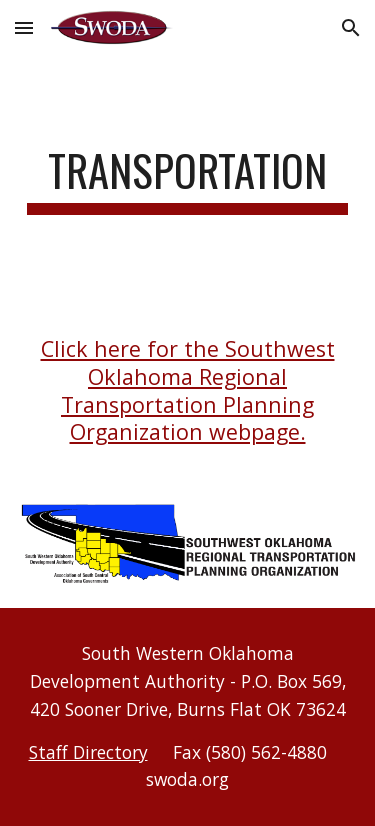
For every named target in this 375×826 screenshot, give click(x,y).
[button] (24, 27)
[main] (188, 179)
